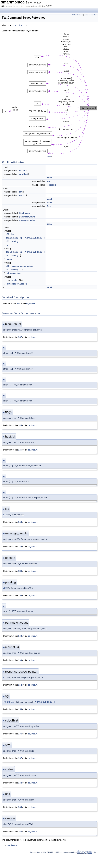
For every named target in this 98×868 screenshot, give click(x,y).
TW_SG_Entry (12, 238)
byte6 (49, 224)
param (10, 259)
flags (49, 206)
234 (20, 571)
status (50, 203)
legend (49, 156)
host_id (22, 195)
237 (20, 758)
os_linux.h (20, 25)
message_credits (27, 220)
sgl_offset (23, 174)
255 (20, 595)
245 (20, 425)
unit (20, 192)
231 (19, 304)
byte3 (49, 199)
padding (15, 241)
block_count (25, 213)
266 (20, 832)
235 (20, 734)
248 (20, 636)
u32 (8, 234)
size (48, 181)
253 (20, 522)
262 (20, 685)
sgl (21, 238)
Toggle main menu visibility (4, 10)
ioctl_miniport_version (17, 284)
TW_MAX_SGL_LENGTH (34, 238)
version (15, 280)
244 (20, 783)
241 (20, 450)
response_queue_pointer (22, 266)
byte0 (49, 178)
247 (20, 337)
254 (20, 709)
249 (20, 547)
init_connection (14, 273)
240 (20, 807)
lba (12, 234)
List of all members (91, 15)
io (8, 245)
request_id (51, 185)
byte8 (49, 287)
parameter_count (27, 217)
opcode (22, 170)
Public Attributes (77, 15)
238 (20, 660)
